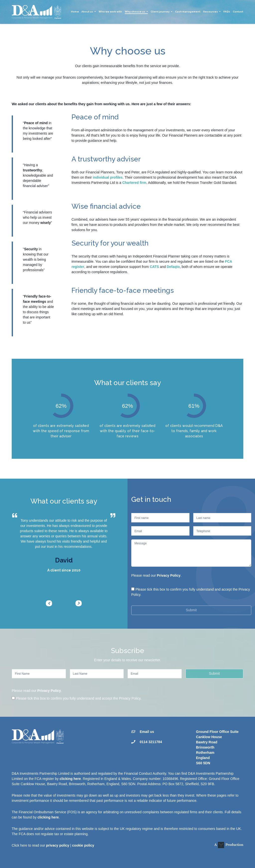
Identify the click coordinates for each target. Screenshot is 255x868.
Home (75, 12)
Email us (147, 732)
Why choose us (135, 12)
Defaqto (173, 267)
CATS (154, 267)
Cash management (188, 12)
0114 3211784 (151, 742)
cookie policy (83, 845)
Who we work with (110, 12)
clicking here (70, 779)
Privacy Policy (169, 575)
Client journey (160, 12)
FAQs (227, 12)
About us (87, 12)
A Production (229, 845)
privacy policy (58, 845)
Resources (211, 12)
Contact (238, 12)
